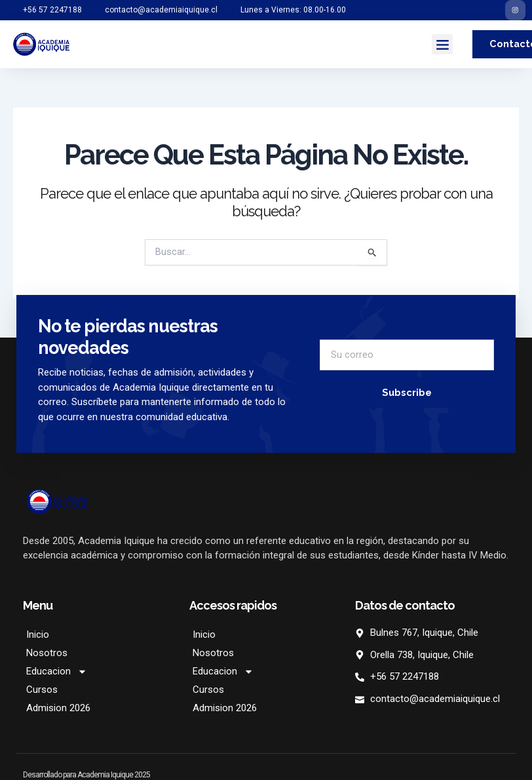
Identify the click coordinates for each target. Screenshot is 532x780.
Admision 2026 (58, 711)
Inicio (38, 637)
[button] (442, 47)
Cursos (42, 692)
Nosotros (47, 655)
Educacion (57, 674)
